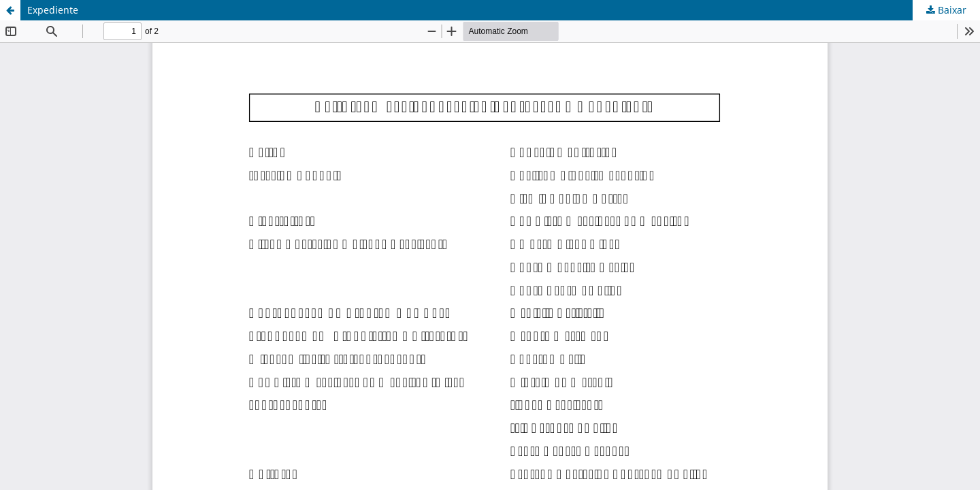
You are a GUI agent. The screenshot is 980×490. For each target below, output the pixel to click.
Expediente (53, 10)
